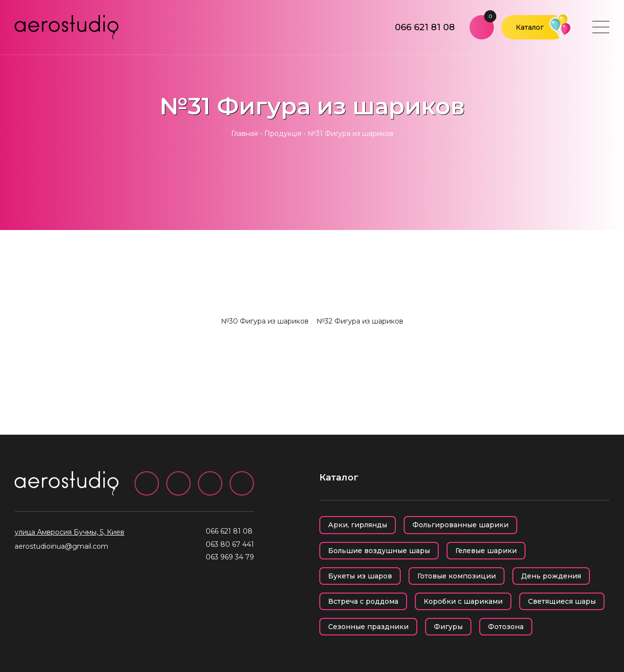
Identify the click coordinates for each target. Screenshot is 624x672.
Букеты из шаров (360, 576)
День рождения (551, 576)
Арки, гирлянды (358, 525)
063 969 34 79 (230, 557)
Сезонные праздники (368, 627)
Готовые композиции (457, 576)
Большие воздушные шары (379, 551)
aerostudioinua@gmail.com (61, 546)
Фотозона (506, 627)
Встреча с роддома (363, 601)
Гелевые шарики (486, 551)
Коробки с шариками (463, 601)
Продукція (283, 134)
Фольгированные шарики (460, 525)
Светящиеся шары (562, 601)
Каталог (530, 27)
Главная (244, 134)
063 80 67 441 (230, 544)
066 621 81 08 (425, 27)
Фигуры (448, 627)
